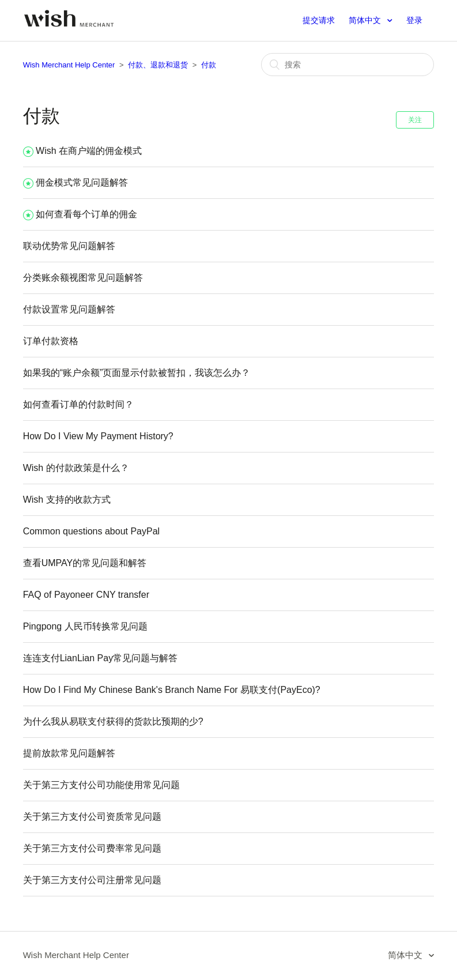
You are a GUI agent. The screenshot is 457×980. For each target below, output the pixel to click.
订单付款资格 (51, 341)
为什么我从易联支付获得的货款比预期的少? (113, 721)
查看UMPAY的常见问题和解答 (85, 563)
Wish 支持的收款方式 (67, 500)
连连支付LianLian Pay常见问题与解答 (101, 658)
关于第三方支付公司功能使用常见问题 (101, 785)
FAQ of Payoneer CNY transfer (86, 595)
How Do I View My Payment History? (98, 436)
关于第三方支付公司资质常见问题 (92, 817)
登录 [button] (414, 20)
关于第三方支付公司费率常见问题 (92, 848)
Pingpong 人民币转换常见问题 (85, 626)
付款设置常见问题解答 (69, 309)
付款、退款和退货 (158, 65)
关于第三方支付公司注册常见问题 (92, 880)
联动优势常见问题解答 (69, 246)
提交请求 (319, 20)
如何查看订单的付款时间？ (78, 404)
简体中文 (366, 20)
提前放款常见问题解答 (69, 753)
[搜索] (348, 65)
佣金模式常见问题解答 (82, 182)
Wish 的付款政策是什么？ (76, 468)
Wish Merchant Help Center (69, 65)
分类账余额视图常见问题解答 (83, 278)
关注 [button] (415, 120)
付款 (209, 65)
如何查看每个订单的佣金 (86, 214)
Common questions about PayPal (91, 531)
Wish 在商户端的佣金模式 (89, 151)
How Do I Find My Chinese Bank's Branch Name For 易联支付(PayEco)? (172, 690)
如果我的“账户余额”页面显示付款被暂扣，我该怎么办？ (137, 373)
